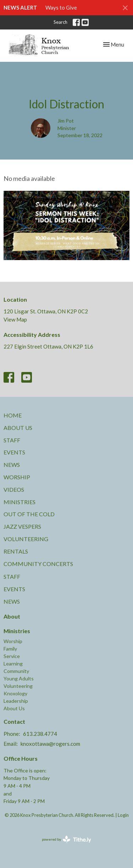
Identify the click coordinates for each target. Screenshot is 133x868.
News (12, 465)
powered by (66, 839)
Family (10, 649)
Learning (13, 664)
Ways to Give (61, 7)
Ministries (20, 502)
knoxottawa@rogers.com (50, 744)
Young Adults (19, 678)
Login (123, 815)
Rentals (16, 551)
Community (16, 671)
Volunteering (26, 539)
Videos (14, 489)
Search (60, 22)
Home (13, 415)
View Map (15, 319)
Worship (17, 477)
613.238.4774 (40, 734)
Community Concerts (38, 564)
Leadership (16, 701)
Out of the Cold (29, 514)
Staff (12, 440)
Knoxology (15, 693)
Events (14, 452)
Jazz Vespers (22, 526)
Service (12, 656)
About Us (18, 428)
